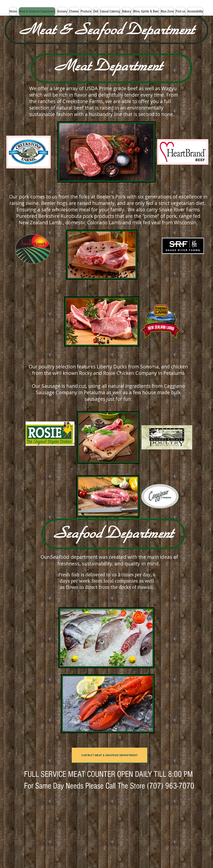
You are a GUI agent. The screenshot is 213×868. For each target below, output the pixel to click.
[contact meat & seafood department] (110, 755)
